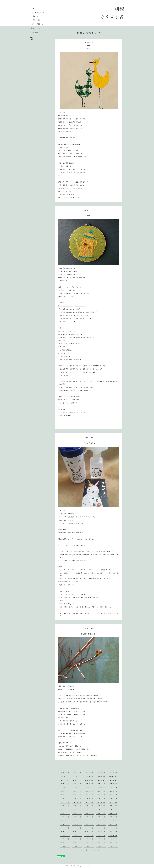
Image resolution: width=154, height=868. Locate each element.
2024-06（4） (101, 787)
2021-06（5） (113, 813)
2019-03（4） (113, 832)
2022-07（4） (77, 806)
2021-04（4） (65, 817)
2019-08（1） (113, 828)
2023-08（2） (101, 795)
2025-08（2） (113, 776)
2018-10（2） (113, 835)
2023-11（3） (65, 795)
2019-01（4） (77, 835)
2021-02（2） (89, 817)
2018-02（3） (89, 843)
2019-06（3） (77, 832)
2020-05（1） (65, 824)
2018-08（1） (77, 839)
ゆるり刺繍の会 (37, 24)
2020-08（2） (89, 821)
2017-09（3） (89, 846)
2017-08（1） (101, 846)
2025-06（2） (77, 780)
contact (35, 32)
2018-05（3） (113, 839)
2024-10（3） (113, 784)
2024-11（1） (101, 784)
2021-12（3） (101, 810)
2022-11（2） (89, 802)
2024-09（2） (65, 787)
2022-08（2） (65, 806)
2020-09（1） (77, 821)
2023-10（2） (77, 795)
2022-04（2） (113, 806)
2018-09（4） (65, 839)
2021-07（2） (101, 813)
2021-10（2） (65, 813)
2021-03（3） (77, 817)
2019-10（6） (89, 828)
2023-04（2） (89, 799)
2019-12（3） (65, 828)
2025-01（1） (77, 784)
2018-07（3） (89, 839)
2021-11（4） (113, 810)
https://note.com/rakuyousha (69, 144)
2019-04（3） (101, 832)
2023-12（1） (113, 791)
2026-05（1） (65, 773)
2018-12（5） (89, 835)
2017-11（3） (65, 846)
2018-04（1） (65, 843)
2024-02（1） (89, 791)
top (33, 9)
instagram (36, 28)
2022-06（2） (89, 806)
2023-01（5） (65, 802)
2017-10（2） (77, 846)
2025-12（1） (65, 776)
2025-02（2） (65, 784)
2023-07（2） (113, 795)
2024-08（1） (77, 787)
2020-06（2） (113, 821)
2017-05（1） (95, 850)
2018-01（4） (101, 843)
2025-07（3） (66, 780)
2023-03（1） (101, 799)
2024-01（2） (101, 791)
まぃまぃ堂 (62, 514)
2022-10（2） (101, 802)
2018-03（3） (77, 843)
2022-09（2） (113, 802)
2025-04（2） (101, 780)
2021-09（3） (77, 813)
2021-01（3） (101, 817)
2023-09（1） (89, 795)
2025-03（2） (113, 780)
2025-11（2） (77, 776)
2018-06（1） (101, 839)
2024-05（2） (113, 787)
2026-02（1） (101, 773)
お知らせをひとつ (38, 16)
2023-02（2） (113, 799)
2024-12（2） (89, 784)
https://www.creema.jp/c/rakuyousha (72, 306)
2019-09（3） (101, 828)
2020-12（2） (113, 817)
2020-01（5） (113, 824)
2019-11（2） (77, 828)
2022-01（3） (89, 810)
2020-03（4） (89, 824)
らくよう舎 (72, 866)
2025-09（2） (101, 776)
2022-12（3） (77, 802)
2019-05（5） (89, 832)
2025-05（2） (89, 780)
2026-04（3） (77, 773)
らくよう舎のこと (38, 12)
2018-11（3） (101, 835)
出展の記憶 (36, 20)
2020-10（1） (65, 821)
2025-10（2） (89, 776)
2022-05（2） (101, 806)
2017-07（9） (113, 846)
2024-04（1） (65, 791)
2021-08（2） (89, 813)
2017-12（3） (113, 843)
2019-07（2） (65, 832)
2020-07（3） (101, 821)
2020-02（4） (101, 824)
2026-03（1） (89, 773)
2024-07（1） (89, 787)
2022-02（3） (77, 810)
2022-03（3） (65, 810)
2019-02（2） (65, 835)
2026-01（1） (113, 773)
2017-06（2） (83, 850)
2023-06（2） (65, 799)
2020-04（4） (77, 824)
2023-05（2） (77, 799)
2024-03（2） (77, 791)
